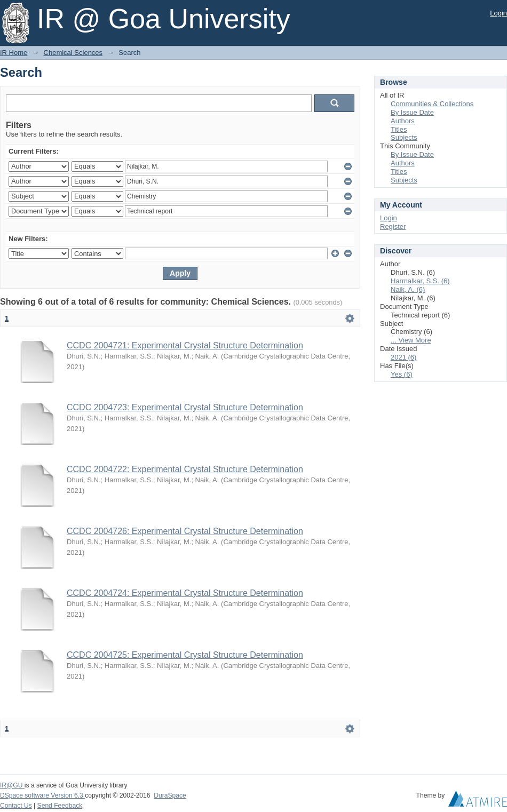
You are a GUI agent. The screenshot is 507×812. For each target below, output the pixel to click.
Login (498, 13)
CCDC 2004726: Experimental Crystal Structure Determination (185, 531)
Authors (403, 121)
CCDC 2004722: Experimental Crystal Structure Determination (185, 469)
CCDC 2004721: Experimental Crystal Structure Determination (185, 345)
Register (393, 226)
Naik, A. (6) (408, 289)
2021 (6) (403, 357)
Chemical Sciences (73, 53)
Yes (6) (402, 374)
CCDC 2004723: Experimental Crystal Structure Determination (185, 407)
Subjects (404, 137)
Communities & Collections (432, 104)
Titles (399, 129)
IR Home (14, 53)
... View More (411, 340)
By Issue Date (412, 112)
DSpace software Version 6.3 (42, 795)
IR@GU (12, 785)
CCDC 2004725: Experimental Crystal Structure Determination (185, 655)
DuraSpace (170, 795)
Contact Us (16, 806)
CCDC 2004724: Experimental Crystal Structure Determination (185, 593)
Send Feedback (60, 806)
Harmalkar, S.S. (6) (420, 281)
